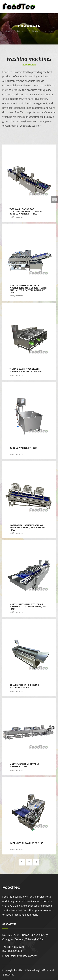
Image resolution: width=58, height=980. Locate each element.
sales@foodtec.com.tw (24, 956)
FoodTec (19, 970)
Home (8, 31)
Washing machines (42, 31)
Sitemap (10, 975)
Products (22, 31)
